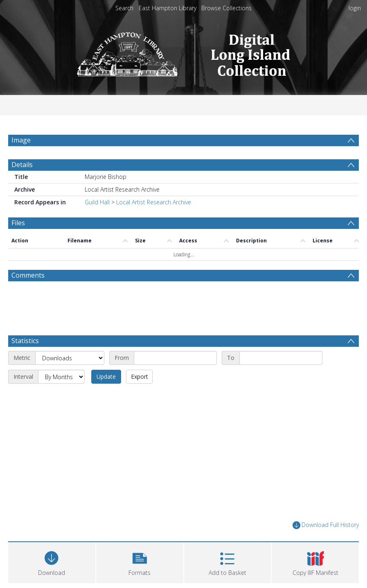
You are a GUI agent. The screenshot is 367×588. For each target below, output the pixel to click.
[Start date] (175, 358)
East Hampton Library (168, 8)
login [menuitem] (355, 8)
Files (18, 223)
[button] (140, 562)
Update (106, 377)
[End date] (281, 358)
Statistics (25, 341)
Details (22, 165)
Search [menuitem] (124, 8)
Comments (28, 275)
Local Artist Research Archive (154, 202)
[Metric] (70, 358)
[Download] (52, 562)
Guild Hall (97, 202)
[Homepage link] (183, 52)
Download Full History (326, 525)
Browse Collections (226, 8)
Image (21, 140)
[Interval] (61, 377)
